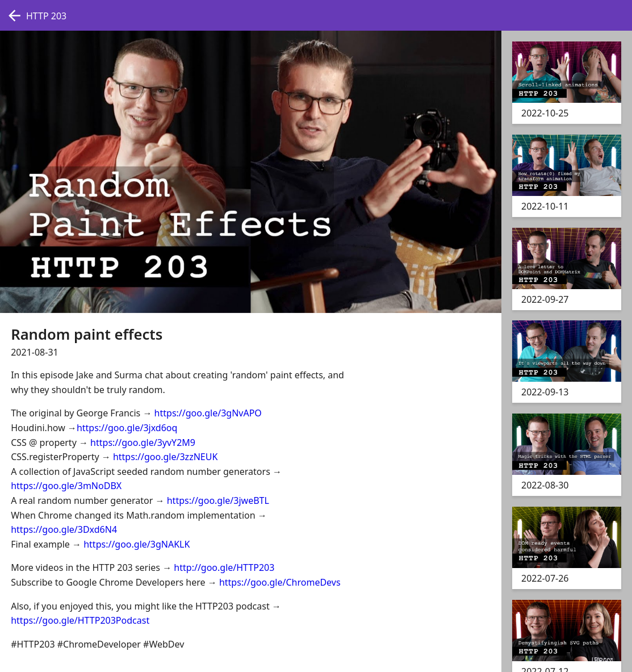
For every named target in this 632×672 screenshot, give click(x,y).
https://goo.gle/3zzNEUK (165, 457)
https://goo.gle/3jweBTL (218, 500)
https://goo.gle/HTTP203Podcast (80, 620)
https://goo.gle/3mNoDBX (66, 486)
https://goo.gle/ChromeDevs (280, 582)
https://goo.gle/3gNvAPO (208, 413)
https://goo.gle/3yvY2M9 (143, 443)
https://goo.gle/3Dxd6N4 (64, 529)
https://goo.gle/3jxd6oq (127, 428)
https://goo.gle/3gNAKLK (137, 544)
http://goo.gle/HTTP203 (224, 567)
